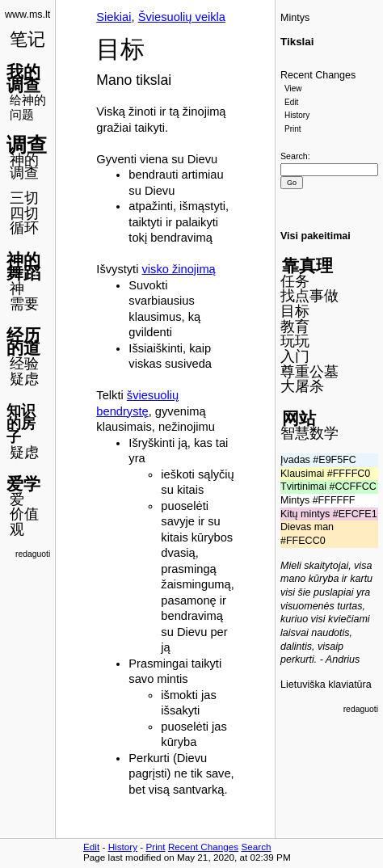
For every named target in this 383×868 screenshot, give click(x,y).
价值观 (24, 522)
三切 (24, 198)
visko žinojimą (179, 269)
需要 (24, 304)
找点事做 (309, 296)
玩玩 (295, 341)
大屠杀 (302, 386)
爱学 (23, 484)
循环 (24, 228)
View (293, 88)
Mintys (295, 18)
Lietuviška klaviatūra (326, 685)
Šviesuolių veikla (182, 17)
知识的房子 (21, 424)
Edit (291, 102)
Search (294, 156)
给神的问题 (28, 107)
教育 (295, 327)
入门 (295, 356)
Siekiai (114, 17)
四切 (24, 213)
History (297, 115)
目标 (295, 311)
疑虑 (24, 379)
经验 (24, 364)
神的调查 (24, 167)
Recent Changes (318, 75)
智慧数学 (309, 433)
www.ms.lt (27, 15)
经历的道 (23, 342)
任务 (295, 281)
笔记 (27, 39)
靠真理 (307, 265)
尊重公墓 (309, 372)
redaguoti (33, 554)
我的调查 (23, 78)
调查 (27, 145)
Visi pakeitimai (316, 236)
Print (293, 129)
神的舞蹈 (23, 267)
